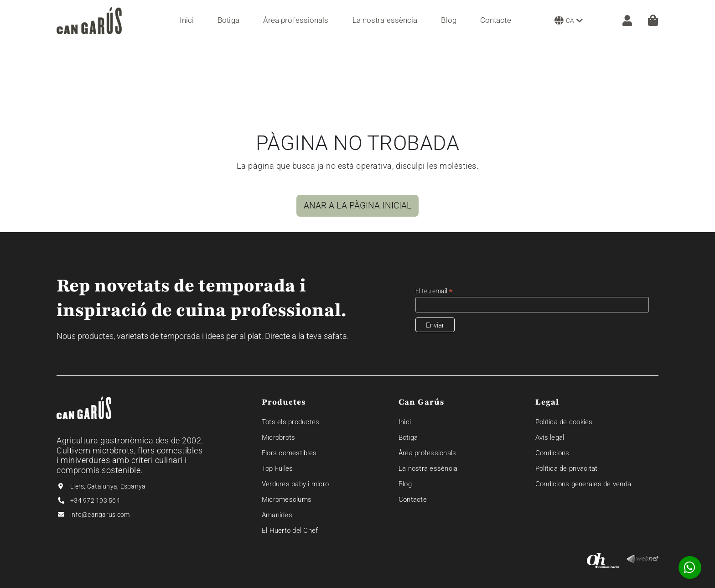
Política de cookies (564, 422)
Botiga (408, 437)
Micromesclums (287, 500)
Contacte (413, 500)
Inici (405, 422)
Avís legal (550, 437)
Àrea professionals (427, 453)
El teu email (434, 291)
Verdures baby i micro (295, 484)
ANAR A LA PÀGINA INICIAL (357, 206)
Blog (405, 484)
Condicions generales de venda (583, 484)
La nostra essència (428, 468)
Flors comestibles (289, 453)
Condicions (552, 453)
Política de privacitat (567, 468)
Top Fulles (277, 468)
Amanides (277, 515)
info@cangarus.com (100, 515)
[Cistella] (653, 20)
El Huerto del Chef (290, 531)
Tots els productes (291, 422)
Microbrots (279, 437)
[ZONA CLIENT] (623, 21)
